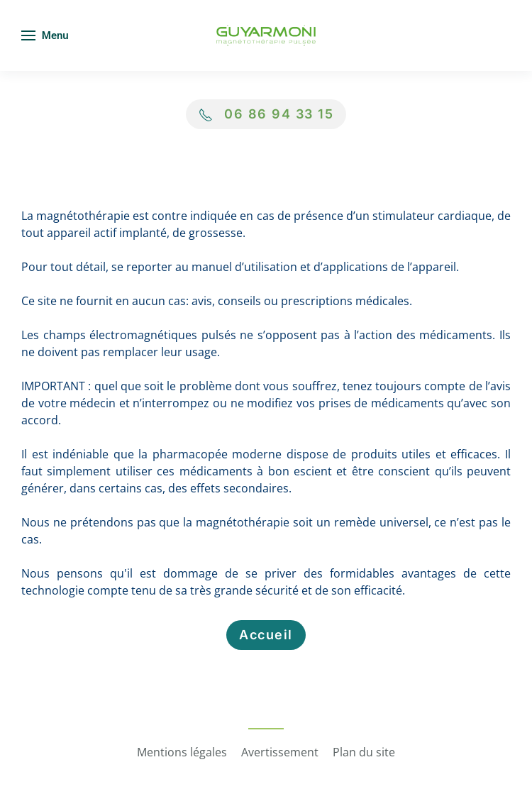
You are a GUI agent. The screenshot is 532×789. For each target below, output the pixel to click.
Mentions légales (182, 752)
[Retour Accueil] (266, 35)
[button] (45, 35)
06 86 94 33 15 (279, 114)
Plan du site (364, 752)
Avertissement (280, 752)
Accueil (266, 635)
